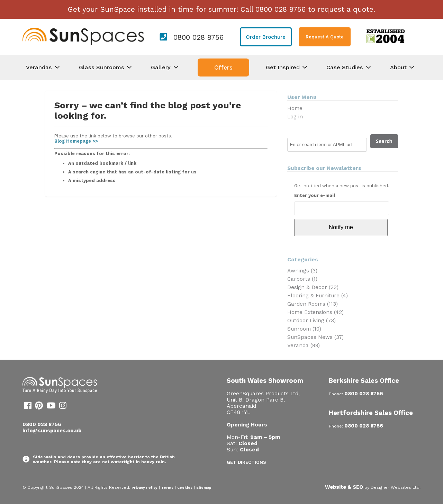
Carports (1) (302, 279)
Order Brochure (266, 37)
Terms (167, 488)
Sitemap (204, 488)
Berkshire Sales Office (364, 381)
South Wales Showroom (265, 381)
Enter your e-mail (315, 195)
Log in (295, 117)
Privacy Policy (144, 488)
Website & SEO (344, 487)
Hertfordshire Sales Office (371, 413)
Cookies (185, 488)
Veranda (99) (304, 345)
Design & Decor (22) (313, 287)
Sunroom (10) (304, 329)
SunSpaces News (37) (315, 337)
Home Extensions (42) (315, 312)
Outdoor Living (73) (311, 321)
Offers (223, 67)
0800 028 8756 (198, 37)
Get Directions (246, 462)
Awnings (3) (302, 271)
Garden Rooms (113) (313, 304)
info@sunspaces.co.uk (52, 431)
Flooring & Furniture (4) (318, 296)
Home (295, 108)
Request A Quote (325, 37)
